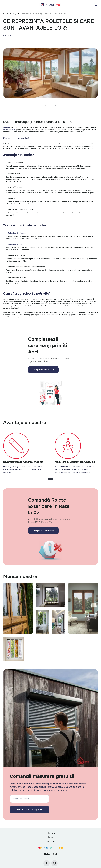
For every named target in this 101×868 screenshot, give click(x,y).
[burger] (5, 5)
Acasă (5, 14)
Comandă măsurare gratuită (30, 810)
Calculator (51, 833)
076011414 (50, 854)
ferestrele (7, 130)
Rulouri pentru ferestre (17, 233)
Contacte (51, 842)
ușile (13, 130)
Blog (14, 14)
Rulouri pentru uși (15, 244)
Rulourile (7, 127)
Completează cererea (43, 370)
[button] (46, 106)
